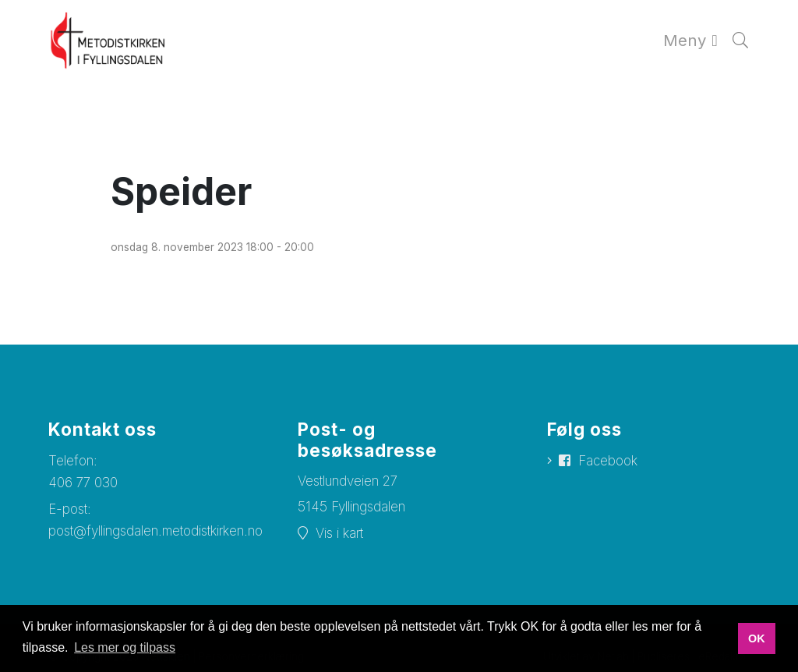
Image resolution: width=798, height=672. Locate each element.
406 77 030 (83, 483)
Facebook (608, 461)
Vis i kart (339, 533)
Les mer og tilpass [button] (125, 647)
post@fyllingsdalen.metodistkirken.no (155, 531)
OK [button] (757, 638)
